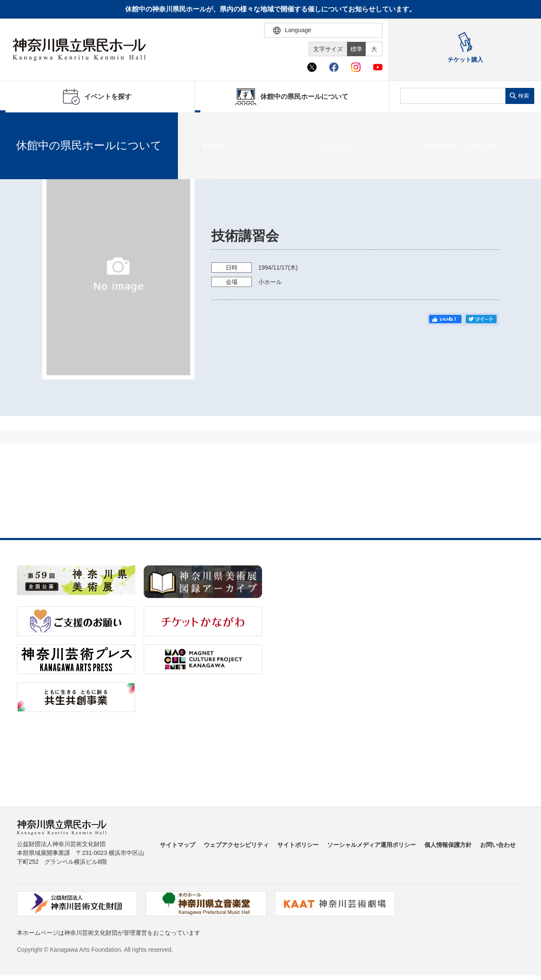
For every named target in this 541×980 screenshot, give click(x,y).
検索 (524, 96)
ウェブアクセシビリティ (236, 845)
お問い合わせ (498, 845)
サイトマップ (178, 845)
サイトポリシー (298, 845)
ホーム (20, 123)
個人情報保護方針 (448, 845)
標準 (356, 49)
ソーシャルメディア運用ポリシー (372, 845)
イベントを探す (53, 123)
